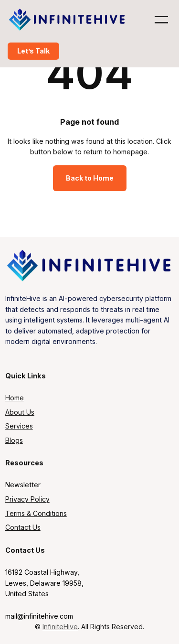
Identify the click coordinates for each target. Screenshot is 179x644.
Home (15, 398)
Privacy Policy (27, 499)
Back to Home (90, 178)
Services (19, 426)
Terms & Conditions (36, 513)
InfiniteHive (60, 627)
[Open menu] (161, 20)
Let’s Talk (33, 51)
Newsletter (23, 485)
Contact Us (23, 527)
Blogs (14, 440)
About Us (20, 412)
